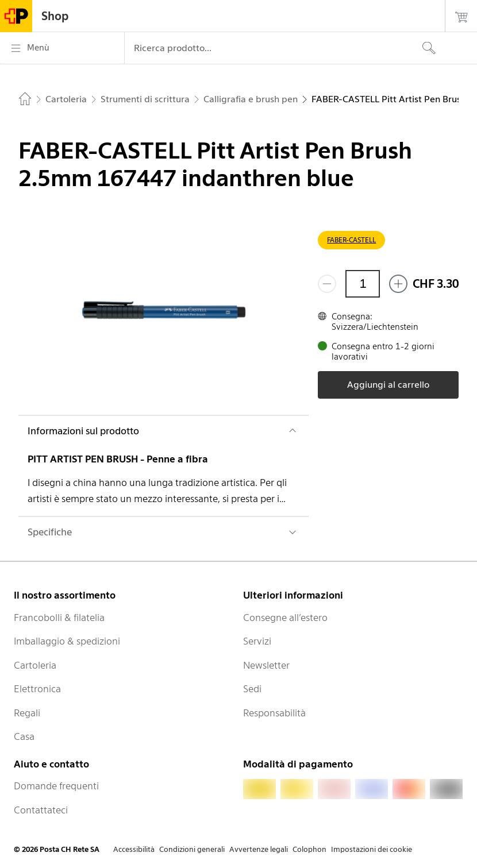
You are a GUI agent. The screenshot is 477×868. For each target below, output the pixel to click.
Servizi (257, 641)
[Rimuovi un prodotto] (327, 284)
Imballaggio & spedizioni (67, 641)
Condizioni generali (192, 849)
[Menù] (62, 48)
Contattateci (41, 810)
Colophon (309, 849)
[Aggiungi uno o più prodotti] (398, 284)
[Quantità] (363, 284)
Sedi (252, 689)
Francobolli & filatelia (59, 618)
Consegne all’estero (285, 618)
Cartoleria (35, 665)
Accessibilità (134, 849)
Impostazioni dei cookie (372, 849)
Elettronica (37, 689)
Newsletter (266, 665)
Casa (24, 736)
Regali (27, 713)
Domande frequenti (56, 786)
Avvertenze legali (259, 849)
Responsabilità (274, 713)
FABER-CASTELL (351, 240)
